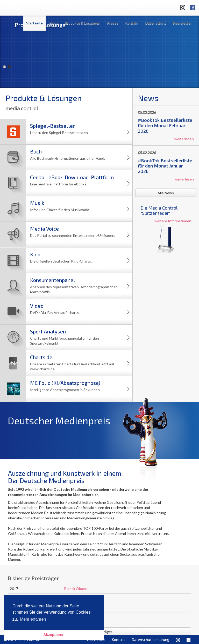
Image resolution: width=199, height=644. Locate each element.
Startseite (34, 23)
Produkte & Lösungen (83, 23)
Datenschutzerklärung (151, 639)
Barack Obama (76, 589)
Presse (113, 23)
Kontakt (132, 23)
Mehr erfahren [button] (33, 619)
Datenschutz (156, 23)
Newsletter (182, 23)
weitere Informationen (173, 221)
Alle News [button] (166, 193)
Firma (54, 23)
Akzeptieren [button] (54, 635)
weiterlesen (184, 139)
